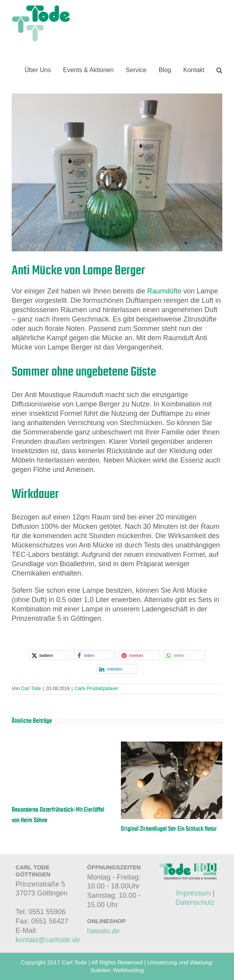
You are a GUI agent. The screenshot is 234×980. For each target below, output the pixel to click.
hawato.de (103, 931)
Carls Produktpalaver (96, 689)
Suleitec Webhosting (117, 970)
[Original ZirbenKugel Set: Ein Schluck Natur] (172, 745)
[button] (219, 70)
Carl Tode (31, 689)
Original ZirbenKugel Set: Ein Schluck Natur (169, 829)
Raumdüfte (164, 291)
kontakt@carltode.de (48, 940)
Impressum (193, 893)
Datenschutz (195, 902)
